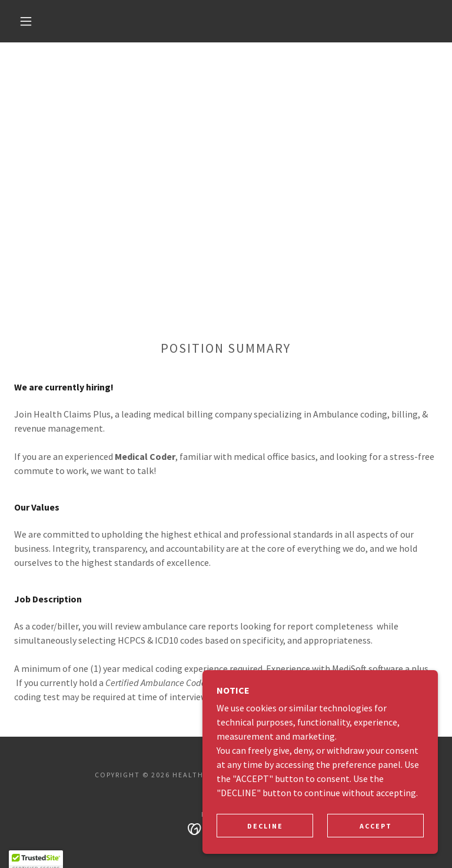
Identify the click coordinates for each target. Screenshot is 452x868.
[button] (26, 21)
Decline (265, 842)
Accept (376, 842)
